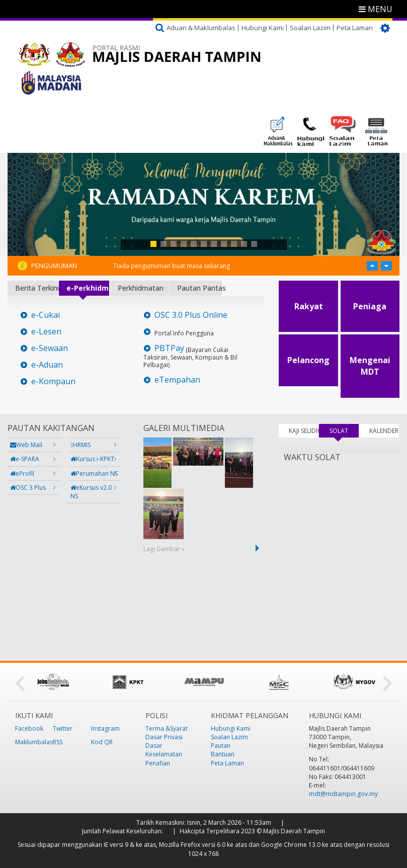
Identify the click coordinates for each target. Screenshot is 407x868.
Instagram (105, 728)
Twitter (63, 728)
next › (259, 548)
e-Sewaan (50, 348)
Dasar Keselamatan (164, 750)
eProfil (22, 473)
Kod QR (102, 742)
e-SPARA (25, 459)
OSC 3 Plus (28, 488)
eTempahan (177, 380)
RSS (58, 742)
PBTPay (169, 348)
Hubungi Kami (263, 28)
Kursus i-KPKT (92, 459)
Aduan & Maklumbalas (201, 28)
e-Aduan (47, 365)
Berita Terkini (36, 288)
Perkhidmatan (141, 288)
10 (244, 244)
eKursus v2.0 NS (91, 492)
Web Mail (26, 445)
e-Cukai (46, 315)
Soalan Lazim (310, 28)
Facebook (29, 728)
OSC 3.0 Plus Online (191, 315)
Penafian (158, 763)
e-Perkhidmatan (88, 288)
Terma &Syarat (167, 728)
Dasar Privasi (164, 737)
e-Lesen (46, 332)
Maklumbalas (34, 742)
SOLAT (344, 431)
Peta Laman (355, 28)
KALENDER (384, 431)
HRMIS (80, 445)
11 (254, 244)
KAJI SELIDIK (304, 431)
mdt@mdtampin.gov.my (343, 794)
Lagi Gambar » (164, 549)
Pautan (221, 746)
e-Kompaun (53, 381)
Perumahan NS (94, 473)
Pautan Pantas (199, 288)
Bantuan (223, 754)
